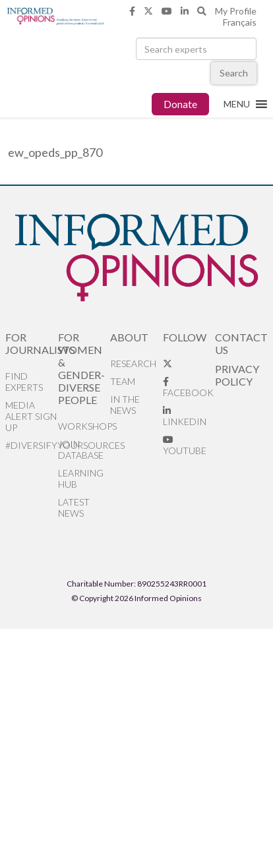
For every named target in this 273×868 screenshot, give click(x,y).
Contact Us (241, 343)
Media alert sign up (31, 416)
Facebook (188, 388)
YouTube (185, 446)
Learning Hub (81, 478)
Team (123, 381)
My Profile (236, 11)
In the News (125, 405)
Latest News (74, 507)
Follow (185, 337)
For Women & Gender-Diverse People (81, 368)
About (129, 337)
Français (240, 22)
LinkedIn (185, 417)
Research (133, 363)
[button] (237, 104)
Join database (81, 449)
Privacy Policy (237, 375)
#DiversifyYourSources (31, 445)
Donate (180, 104)
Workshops (84, 426)
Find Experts (24, 382)
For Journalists (31, 343)
